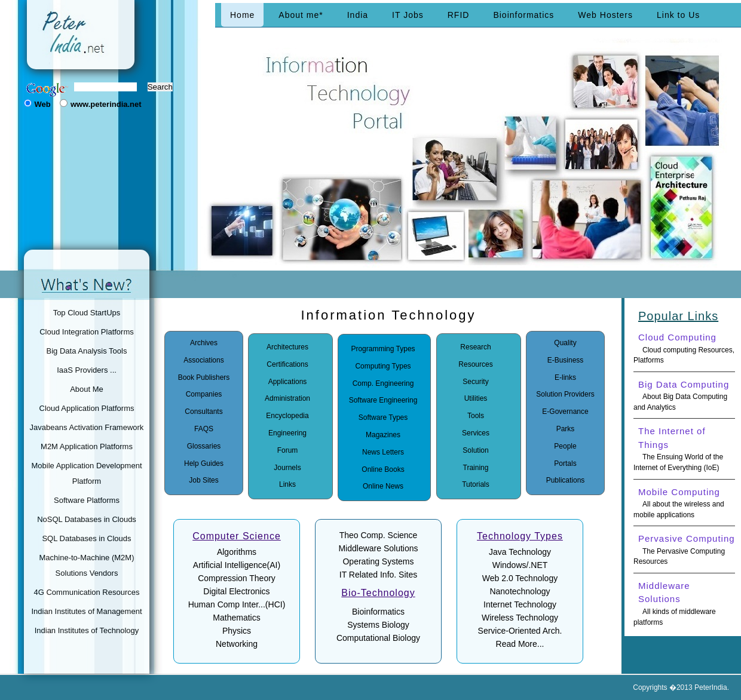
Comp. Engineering (383, 383)
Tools (476, 416)
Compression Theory (237, 578)
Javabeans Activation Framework (87, 427)
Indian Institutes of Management (86, 611)
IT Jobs (408, 15)
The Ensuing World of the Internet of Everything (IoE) (678, 462)
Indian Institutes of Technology (87, 630)
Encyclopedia (287, 416)
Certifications (287, 364)
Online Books (383, 469)
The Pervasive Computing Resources (679, 557)
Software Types (383, 417)
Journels (287, 468)
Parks (566, 429)
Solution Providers (565, 394)
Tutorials (476, 484)
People (565, 446)
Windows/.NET (520, 565)
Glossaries (204, 446)
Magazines (383, 435)
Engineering (287, 433)
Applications (288, 382)
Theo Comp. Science (379, 535)
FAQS (204, 429)
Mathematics (236, 618)
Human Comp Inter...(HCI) (237, 604)
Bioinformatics (523, 15)
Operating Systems (378, 561)
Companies (204, 394)
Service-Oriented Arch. (520, 631)
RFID (459, 15)
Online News (383, 486)
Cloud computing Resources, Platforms (684, 355)
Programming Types (383, 349)
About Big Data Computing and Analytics (680, 402)
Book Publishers (204, 377)
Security (475, 382)
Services (476, 433)
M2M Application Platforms (87, 446)
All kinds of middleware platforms (675, 617)
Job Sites (203, 480)
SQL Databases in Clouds (86, 538)
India (358, 15)
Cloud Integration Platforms (87, 332)
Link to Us (678, 15)
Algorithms (237, 552)
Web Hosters (605, 15)
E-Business (566, 360)
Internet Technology (520, 604)
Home (242, 15)
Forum (288, 450)
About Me (87, 389)
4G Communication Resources (86, 592)
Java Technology (520, 552)
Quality (565, 343)
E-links (565, 377)
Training (476, 468)
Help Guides (204, 463)
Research (475, 347)
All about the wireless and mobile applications (679, 509)
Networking (237, 644)
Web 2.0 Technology (520, 578)
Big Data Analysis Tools (87, 351)
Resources (475, 364)
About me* (301, 15)
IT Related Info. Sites (378, 575)
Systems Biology (378, 625)
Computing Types (383, 366)
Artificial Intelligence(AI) (237, 565)
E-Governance (565, 412)
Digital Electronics (236, 591)
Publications (566, 480)
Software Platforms (87, 500)
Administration (287, 398)
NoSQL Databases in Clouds (87, 519)
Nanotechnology (520, 591)
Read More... (520, 644)
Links (287, 484)
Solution (475, 450)
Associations (203, 360)
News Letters (383, 452)
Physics (237, 631)
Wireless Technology (520, 618)
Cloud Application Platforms (87, 408)
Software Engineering (383, 400)
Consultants (203, 412)
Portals (565, 463)
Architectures (287, 347)
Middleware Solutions (378, 548)
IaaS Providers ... (87, 370)
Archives (204, 343)
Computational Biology (378, 638)
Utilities (476, 398)
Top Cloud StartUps (87, 313)
